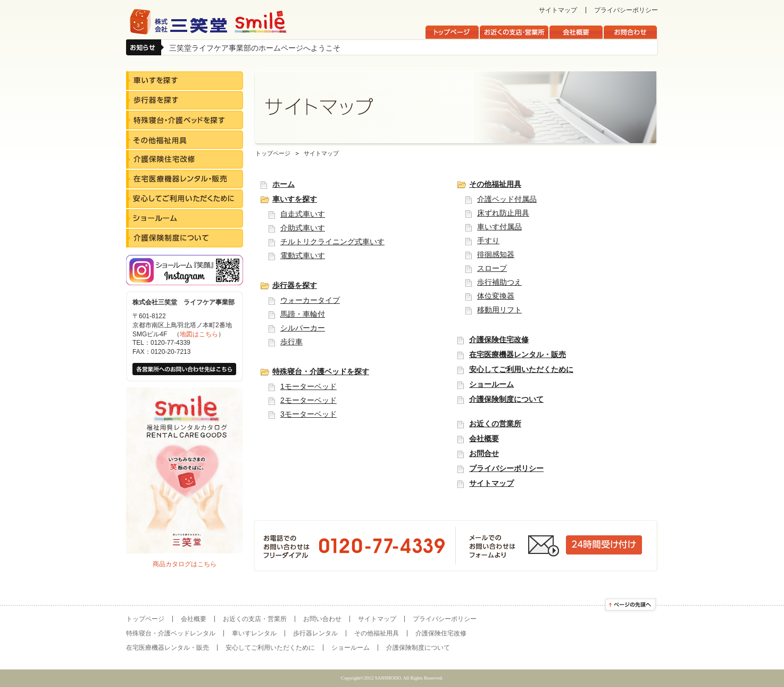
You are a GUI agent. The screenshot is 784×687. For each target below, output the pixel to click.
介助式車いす (303, 228)
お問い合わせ (322, 619)
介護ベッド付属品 (507, 199)
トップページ (273, 153)
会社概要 (484, 438)
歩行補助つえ (499, 282)
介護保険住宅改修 (499, 340)
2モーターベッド (308, 400)
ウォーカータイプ (310, 300)
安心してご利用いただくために (521, 369)
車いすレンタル (254, 633)
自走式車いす (303, 214)
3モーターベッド (308, 414)
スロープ (492, 268)
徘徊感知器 (496, 254)
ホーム (283, 184)
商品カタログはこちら (185, 564)
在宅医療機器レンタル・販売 (518, 354)
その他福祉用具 (495, 184)
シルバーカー (303, 328)
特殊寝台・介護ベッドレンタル (171, 633)
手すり (488, 241)
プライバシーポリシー (626, 10)
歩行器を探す (295, 285)
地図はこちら (199, 334)
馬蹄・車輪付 (303, 314)
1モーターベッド (308, 386)
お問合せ (484, 453)
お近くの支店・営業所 (255, 619)
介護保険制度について (506, 399)
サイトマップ (558, 10)
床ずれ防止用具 (503, 213)
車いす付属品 (499, 227)
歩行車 (291, 342)
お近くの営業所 (495, 424)
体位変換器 (496, 296)
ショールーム (491, 384)
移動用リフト (499, 310)
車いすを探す (295, 199)
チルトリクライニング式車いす (332, 242)
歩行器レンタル (315, 633)
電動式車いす (303, 255)
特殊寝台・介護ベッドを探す (321, 371)
